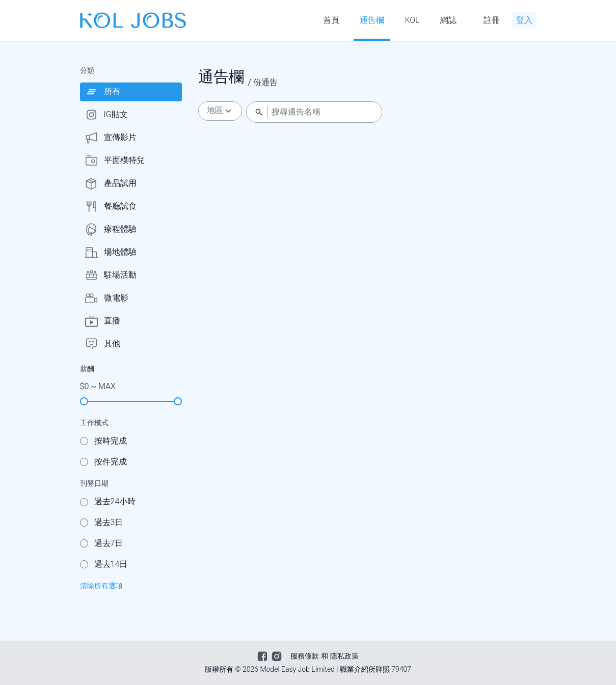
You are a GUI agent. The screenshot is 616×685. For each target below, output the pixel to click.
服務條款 (305, 656)
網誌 (448, 20)
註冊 (492, 20)
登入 (524, 20)
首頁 (331, 20)
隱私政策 (344, 656)
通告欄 (372, 20)
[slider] (84, 401)
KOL (412, 20)
